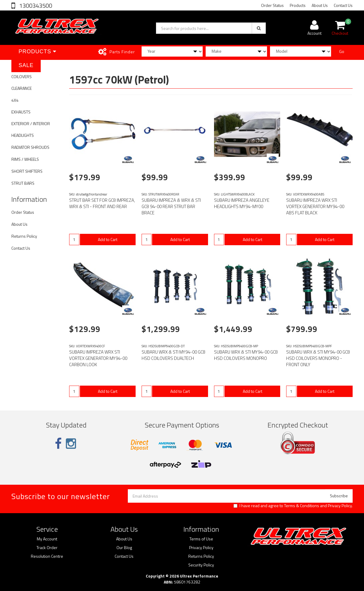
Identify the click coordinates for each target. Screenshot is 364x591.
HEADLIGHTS (23, 135)
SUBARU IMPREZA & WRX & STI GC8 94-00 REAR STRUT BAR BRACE (171, 206)
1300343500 (35, 6)
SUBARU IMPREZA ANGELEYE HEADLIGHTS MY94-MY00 (242, 203)
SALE (26, 65)
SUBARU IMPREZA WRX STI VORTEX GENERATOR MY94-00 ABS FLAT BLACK (315, 206)
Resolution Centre (47, 556)
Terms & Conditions (302, 506)
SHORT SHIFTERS (27, 171)
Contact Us (343, 5)
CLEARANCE (22, 88)
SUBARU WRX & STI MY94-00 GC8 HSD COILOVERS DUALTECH (173, 355)
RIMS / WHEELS (25, 159)
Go (342, 51)
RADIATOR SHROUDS (30, 147)
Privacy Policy (340, 506)
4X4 (15, 100)
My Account (47, 539)
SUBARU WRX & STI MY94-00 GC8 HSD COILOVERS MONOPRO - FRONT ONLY (318, 358)
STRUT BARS (23, 183)
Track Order (47, 548)
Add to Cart (108, 239)
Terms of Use (201, 539)
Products (298, 5)
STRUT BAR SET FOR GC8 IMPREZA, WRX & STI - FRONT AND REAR (102, 203)
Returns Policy (24, 236)
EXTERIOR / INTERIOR (31, 123)
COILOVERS (22, 76)
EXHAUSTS (21, 112)
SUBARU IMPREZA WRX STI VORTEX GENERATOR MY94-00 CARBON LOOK (98, 358)
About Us (320, 5)
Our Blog (124, 548)
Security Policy (201, 565)
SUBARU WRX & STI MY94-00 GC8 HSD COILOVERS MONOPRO (246, 355)
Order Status (272, 5)
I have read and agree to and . (293, 506)
